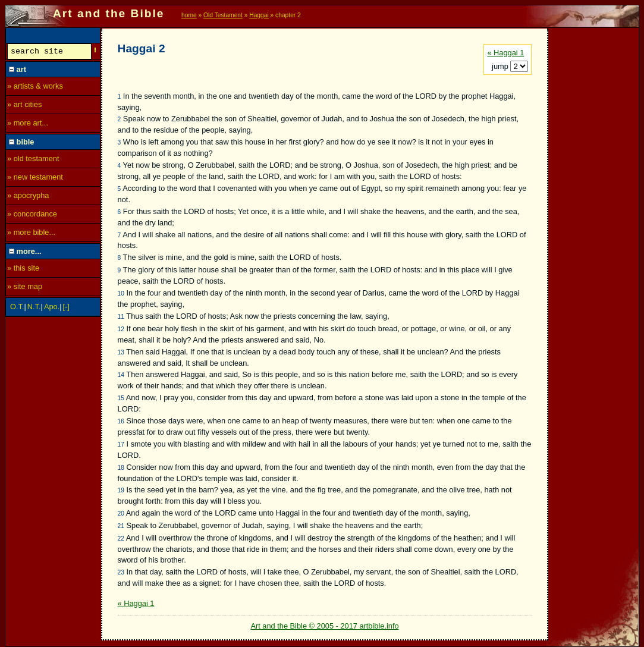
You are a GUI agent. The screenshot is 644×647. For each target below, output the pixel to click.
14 (121, 375)
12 (121, 329)
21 (121, 526)
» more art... (28, 125)
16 (121, 421)
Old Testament (223, 15)
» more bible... (31, 234)
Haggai (259, 15)
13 (121, 352)
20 (121, 513)
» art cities (24, 106)
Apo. (52, 308)
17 (121, 445)
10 (121, 293)
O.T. (17, 308)
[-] (66, 308)
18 (121, 468)
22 (121, 538)
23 (121, 572)
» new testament (35, 179)
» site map (25, 288)
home (189, 15)
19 (121, 490)
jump (501, 66)
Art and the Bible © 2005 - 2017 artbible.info (324, 626)
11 (121, 317)
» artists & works (35, 88)
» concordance (32, 216)
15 (121, 398)
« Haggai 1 (505, 53)
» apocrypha (28, 197)
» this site (23, 270)
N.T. (34, 308)
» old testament (33, 160)
